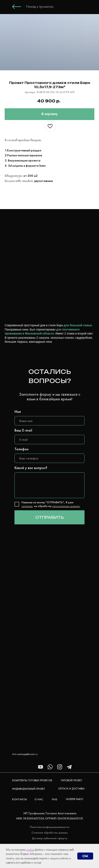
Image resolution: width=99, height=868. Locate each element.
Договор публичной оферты (50, 838)
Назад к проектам (40, 6)
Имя (18, 411)
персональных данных (66, 506)
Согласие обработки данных (50, 833)
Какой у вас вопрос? (31, 468)
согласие (27, 506)
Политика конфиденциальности (50, 827)
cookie (30, 849)
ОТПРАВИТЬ (50, 517)
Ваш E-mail (23, 430)
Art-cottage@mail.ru (25, 754)
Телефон (21, 449)
